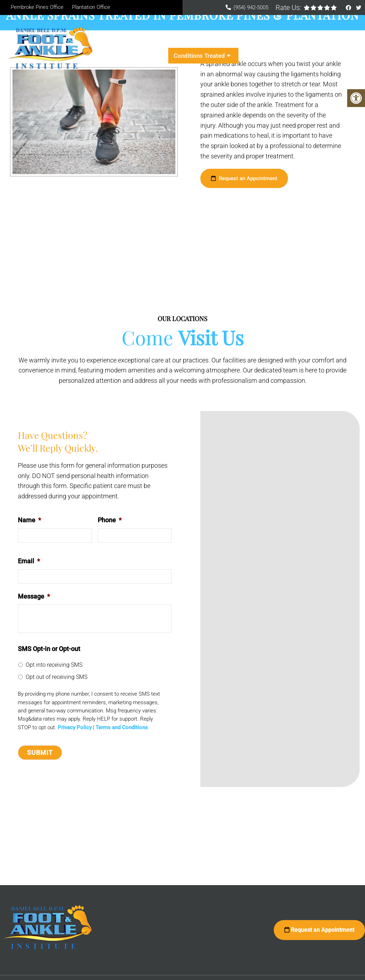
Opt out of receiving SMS (56, 677)
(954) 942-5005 (251, 7)
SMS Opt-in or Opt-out (49, 649)
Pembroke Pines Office (37, 7)
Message (34, 596)
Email (29, 561)
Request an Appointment (244, 178)
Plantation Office (91, 7)
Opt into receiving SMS (54, 665)
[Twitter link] (359, 8)
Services (303, 40)
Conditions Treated (199, 56)
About (160, 40)
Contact (255, 56)
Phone (110, 520)
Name (29, 520)
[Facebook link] (349, 8)
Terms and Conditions (122, 728)
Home (133, 40)
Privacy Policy (75, 728)
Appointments (261, 40)
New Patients (205, 40)
